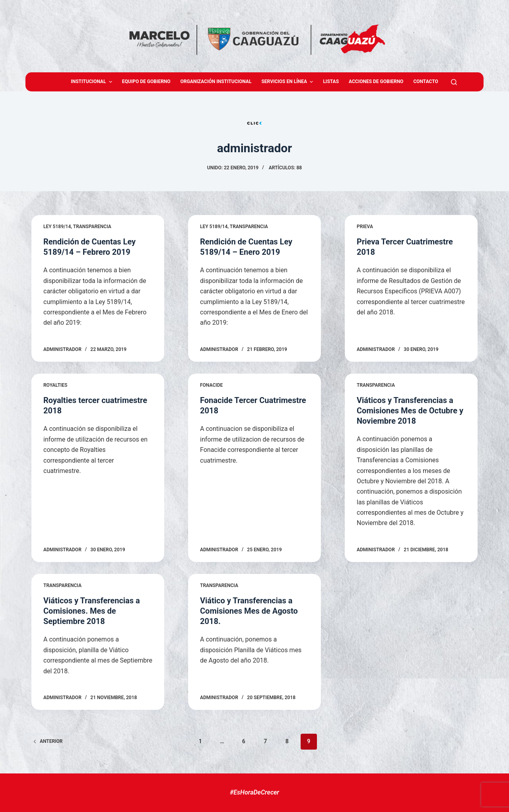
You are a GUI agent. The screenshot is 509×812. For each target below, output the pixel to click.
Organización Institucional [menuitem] (216, 81)
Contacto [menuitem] (425, 81)
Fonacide (211, 385)
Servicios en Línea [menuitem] (288, 82)
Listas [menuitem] (331, 81)
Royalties (55, 385)
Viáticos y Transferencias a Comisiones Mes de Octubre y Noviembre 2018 (410, 411)
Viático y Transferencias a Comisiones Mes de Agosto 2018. (249, 611)
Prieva (365, 227)
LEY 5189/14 (57, 227)
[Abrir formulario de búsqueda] (454, 82)
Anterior (48, 741)
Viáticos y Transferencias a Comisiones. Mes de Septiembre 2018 (92, 611)
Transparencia (92, 227)
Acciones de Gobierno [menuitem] (376, 81)
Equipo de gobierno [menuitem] (146, 81)
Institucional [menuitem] (92, 82)
